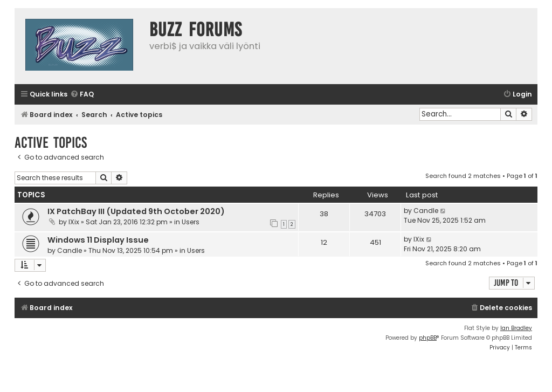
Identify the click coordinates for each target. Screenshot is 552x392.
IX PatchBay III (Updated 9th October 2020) (136, 211)
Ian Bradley (516, 328)
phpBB (428, 338)
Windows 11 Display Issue (98, 240)
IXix (74, 222)
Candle (426, 211)
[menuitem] (82, 95)
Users (191, 222)
